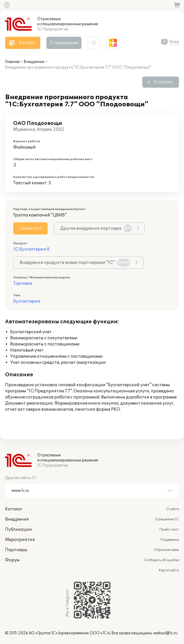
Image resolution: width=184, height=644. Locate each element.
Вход (174, 42)
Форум (12, 560)
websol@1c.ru (165, 633)
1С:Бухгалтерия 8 (31, 249)
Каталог (14, 509)
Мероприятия (20, 540)
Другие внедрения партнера (96, 228)
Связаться (30, 228)
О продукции (64, 43)
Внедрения (34, 62)
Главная (12, 62)
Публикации (18, 530)
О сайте (172, 509)
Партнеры (16, 550)
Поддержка (170, 540)
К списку (163, 82)
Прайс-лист (169, 530)
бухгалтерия (27, 301)
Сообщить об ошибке (161, 560)
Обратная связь (166, 550)
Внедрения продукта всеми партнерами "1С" (75, 263)
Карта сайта (169, 570)
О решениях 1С (167, 519)
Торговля (23, 284)
